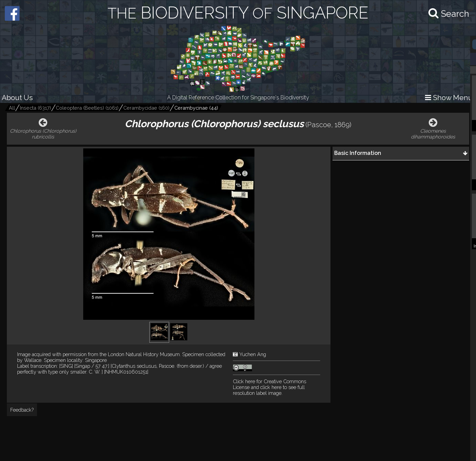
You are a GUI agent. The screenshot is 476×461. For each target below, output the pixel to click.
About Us (17, 98)
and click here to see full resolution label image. (270, 387)
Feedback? (22, 410)
